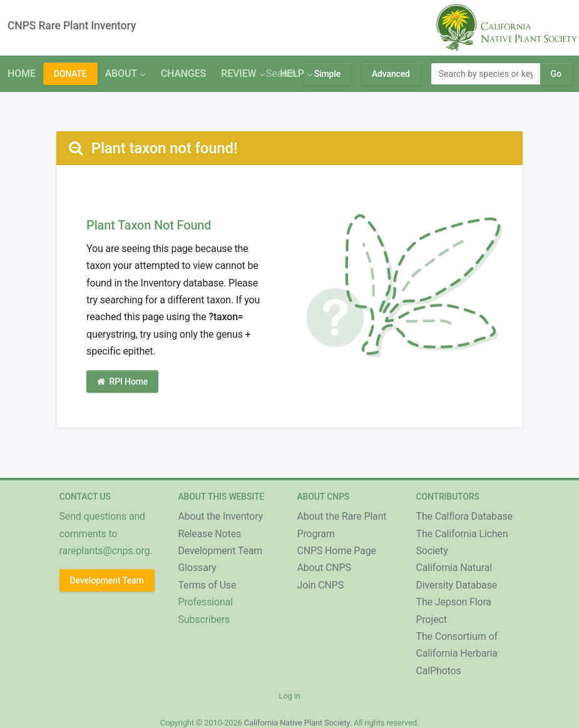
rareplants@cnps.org (105, 551)
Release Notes (210, 534)
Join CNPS (321, 585)
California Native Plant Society (297, 723)
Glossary (197, 568)
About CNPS (324, 568)
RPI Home (122, 382)
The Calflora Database (464, 516)
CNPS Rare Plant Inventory (72, 26)
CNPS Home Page (337, 551)
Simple (327, 74)
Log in (289, 696)
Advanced (391, 74)
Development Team (107, 580)
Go (556, 74)
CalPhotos (439, 671)
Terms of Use (208, 585)
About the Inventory (221, 516)
